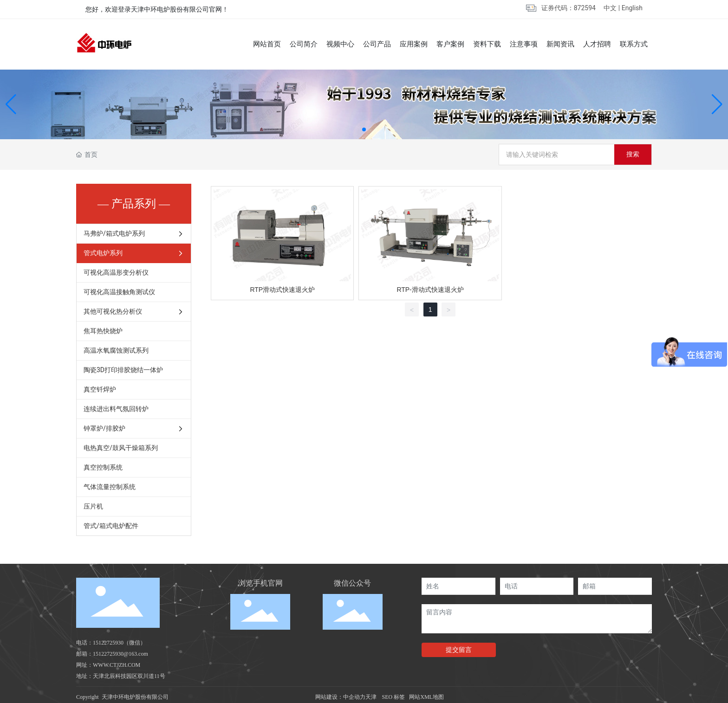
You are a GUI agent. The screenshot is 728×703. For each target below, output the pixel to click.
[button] (364, 129)
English (632, 8)
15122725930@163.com (120, 654)
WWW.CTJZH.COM (117, 665)
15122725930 (108, 643)
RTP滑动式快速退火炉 (282, 290)
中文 (610, 8)
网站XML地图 (426, 697)
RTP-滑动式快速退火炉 (430, 290)
